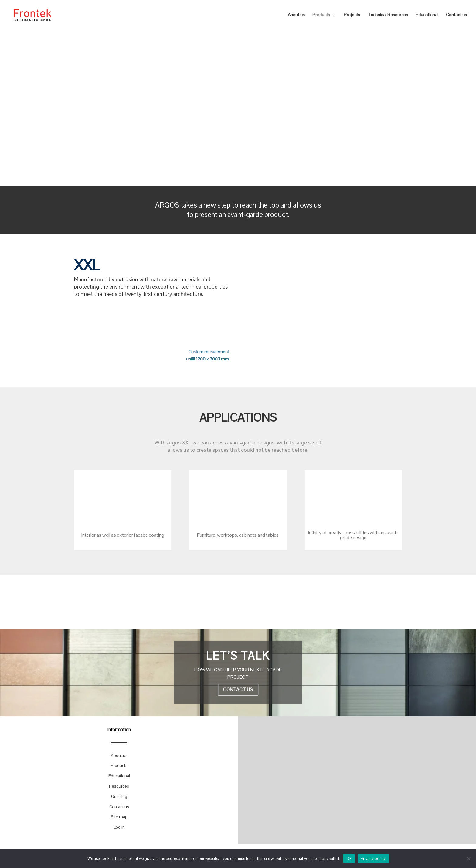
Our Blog (119, 796)
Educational (427, 15)
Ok (349, 858)
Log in (119, 827)
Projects (352, 15)
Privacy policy (373, 858)
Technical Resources (388, 15)
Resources (119, 786)
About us (296, 15)
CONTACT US (238, 689)
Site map (119, 817)
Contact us (456, 15)
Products (321, 15)
